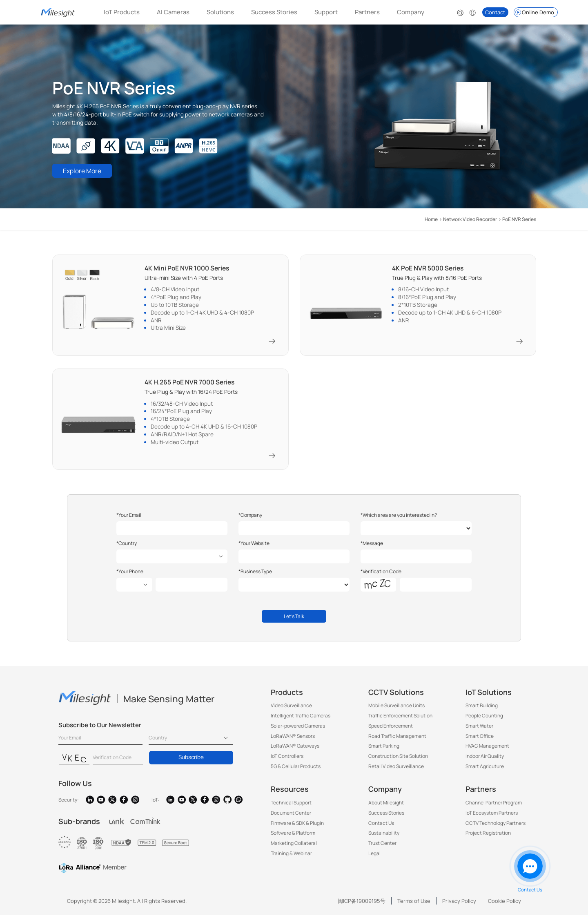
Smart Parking (384, 749)
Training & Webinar (291, 856)
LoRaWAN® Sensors (293, 739)
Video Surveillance (291, 709)
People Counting (484, 719)
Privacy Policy (459, 904)
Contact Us (381, 826)
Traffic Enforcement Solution (400, 719)
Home (431, 219)
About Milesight (386, 806)
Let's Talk (294, 619)
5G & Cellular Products (296, 769)
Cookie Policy (504, 904)
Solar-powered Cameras (298, 729)
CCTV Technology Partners (496, 826)
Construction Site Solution (398, 759)
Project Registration (488, 836)
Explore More (84, 171)
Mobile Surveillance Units (396, 709)
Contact (495, 12)
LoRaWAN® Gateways (295, 749)
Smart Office (480, 739)
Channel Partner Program (494, 806)
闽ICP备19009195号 (362, 904)
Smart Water (479, 729)
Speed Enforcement (391, 729)
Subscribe (191, 760)
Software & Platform (293, 836)
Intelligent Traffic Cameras (301, 719)
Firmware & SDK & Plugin (297, 826)
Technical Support (291, 806)
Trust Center (382, 846)
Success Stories (274, 12)
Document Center (291, 816)
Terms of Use (414, 904)
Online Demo (534, 12)
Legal (374, 856)
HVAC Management (487, 749)
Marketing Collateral (294, 846)
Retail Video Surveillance (396, 769)
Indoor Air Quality (485, 759)
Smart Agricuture (485, 769)
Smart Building (482, 709)
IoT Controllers (287, 759)
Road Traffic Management (397, 739)
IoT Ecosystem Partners (492, 816)
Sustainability (384, 836)
